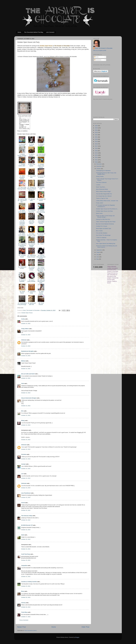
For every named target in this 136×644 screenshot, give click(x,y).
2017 (96, 146)
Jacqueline (24, 568)
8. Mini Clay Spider (32, 167)
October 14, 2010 (26, 326)
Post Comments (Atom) (31, 633)
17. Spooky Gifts (31, 202)
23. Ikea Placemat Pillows (32, 225)
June (98, 257)
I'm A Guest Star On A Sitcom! (104, 196)
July (98, 255)
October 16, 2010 (26, 600)
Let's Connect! (50, 32)
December (99, 164)
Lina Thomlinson (26, 495)
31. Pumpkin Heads (22, 258)
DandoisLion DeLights (27, 354)
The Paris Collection (101, 182)
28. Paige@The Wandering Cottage (22, 248)
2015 (96, 151)
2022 (96, 135)
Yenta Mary (24, 615)
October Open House (27, 315)
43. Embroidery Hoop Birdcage (22, 306)
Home (19, 32)
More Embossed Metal (102, 189)
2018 (96, 144)
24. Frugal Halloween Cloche (41, 225)
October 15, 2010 (26, 442)
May (98, 259)
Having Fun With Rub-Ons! (103, 219)
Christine (24, 457)
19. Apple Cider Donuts (22, 214)
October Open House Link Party (104, 211)
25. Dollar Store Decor (22, 237)
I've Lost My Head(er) (102, 233)
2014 (96, 153)
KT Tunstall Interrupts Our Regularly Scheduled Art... (105, 206)
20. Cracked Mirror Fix (31, 214)
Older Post (85, 629)
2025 (96, 128)
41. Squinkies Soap (32, 295)
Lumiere (98, 185)
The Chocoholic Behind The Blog (34, 32)
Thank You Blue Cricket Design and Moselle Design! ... (105, 216)
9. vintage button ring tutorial (41, 168)
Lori (22, 476)
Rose (23, 594)
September (99, 250)
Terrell (23, 505)
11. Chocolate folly (32, 179)
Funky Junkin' (100, 203)
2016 (96, 148)
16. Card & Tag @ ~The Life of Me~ (22, 203)
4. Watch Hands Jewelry (22, 157)
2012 (96, 157)
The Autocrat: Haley (27, 518)
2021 (96, 137)
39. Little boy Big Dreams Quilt (41, 284)
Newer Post (22, 629)
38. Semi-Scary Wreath (32, 283)
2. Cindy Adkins (32, 147)
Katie (23, 537)
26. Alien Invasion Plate (32, 237)
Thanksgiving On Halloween (103, 171)
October (99, 169)
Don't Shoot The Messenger (103, 235)
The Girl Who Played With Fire (104, 194)
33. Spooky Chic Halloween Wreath (41, 259)
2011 (96, 160)
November (99, 166)
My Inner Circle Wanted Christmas (105, 224)
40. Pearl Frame (22, 295)
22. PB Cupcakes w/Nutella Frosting (22, 225)
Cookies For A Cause (102, 226)
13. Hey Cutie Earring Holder (22, 190)
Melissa (23, 363)
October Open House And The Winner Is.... (107, 209)
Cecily (23, 321)
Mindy (23, 423)
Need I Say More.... (101, 187)
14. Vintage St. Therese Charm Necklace (32, 191)
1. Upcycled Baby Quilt (22, 147)
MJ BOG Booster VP (27, 528)
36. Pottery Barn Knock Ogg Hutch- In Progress (41, 271)
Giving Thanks (100, 176)
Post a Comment (24, 622)
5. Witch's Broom (32, 157)
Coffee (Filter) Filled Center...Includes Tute (107, 201)
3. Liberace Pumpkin (41, 147)
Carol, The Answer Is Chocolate (104, 48)
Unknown (24, 342)
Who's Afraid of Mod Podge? (104, 191)
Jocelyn (23, 466)
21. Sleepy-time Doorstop (41, 214)
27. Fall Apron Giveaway (41, 237)
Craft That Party (26, 556)
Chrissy (23, 605)
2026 (96, 126)
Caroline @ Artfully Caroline (29, 584)
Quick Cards (99, 213)
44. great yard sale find (32, 306)
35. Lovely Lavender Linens (32, 271)
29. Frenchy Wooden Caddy (32, 248)
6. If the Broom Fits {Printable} (41, 157)
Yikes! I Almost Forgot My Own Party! (106, 222)
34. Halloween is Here (22, 270)
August (98, 252)
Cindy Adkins (25, 331)
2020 (96, 139)
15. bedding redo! (41, 190)
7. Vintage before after (22, 167)
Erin (22, 413)
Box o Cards (99, 231)
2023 (96, 132)
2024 (96, 130)
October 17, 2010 (26, 619)
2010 (96, 162)
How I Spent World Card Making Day (106, 244)
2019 (96, 142)
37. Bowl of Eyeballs (22, 283)
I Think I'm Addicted (101, 238)
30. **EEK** (41, 246)
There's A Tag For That (102, 198)
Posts (96, 57)
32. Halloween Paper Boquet (31, 258)
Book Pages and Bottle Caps (104, 228)
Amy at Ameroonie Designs (29, 400)
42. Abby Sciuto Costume (41, 295)
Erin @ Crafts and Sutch (28, 376)
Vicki (23, 386)
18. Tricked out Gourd (41, 202)
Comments (98, 60)
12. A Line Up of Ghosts (41, 179)
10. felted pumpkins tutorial (22, 180)
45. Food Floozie (41, 306)
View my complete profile (100, 50)
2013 (96, 155)
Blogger (77, 640)
